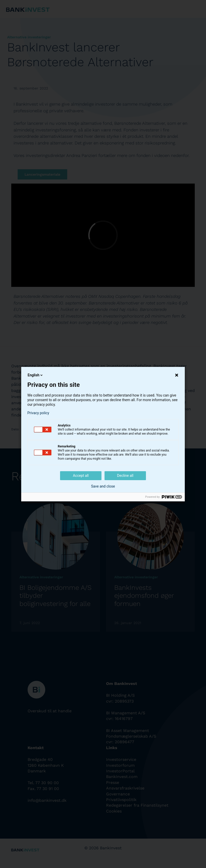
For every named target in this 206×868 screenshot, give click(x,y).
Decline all (125, 476)
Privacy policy (38, 413)
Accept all (81, 476)
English (36, 375)
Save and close (103, 486)
